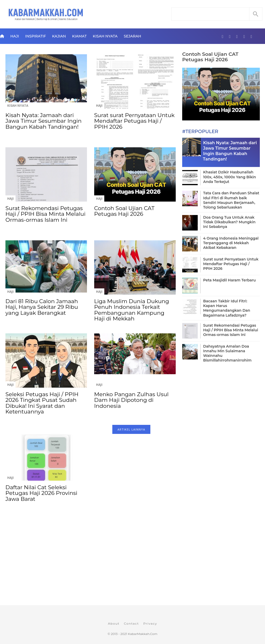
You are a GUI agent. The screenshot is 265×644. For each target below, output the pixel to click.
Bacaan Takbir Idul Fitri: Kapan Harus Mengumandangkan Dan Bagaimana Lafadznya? (227, 308)
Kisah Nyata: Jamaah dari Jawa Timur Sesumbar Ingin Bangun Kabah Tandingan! (43, 121)
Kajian (59, 36)
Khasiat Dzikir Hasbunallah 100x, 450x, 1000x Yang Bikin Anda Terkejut (230, 177)
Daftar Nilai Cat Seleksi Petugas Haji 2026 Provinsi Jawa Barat (41, 493)
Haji (15, 36)
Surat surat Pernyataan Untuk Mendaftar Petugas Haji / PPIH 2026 (134, 121)
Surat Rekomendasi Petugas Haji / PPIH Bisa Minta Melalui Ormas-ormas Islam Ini (45, 214)
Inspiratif (35, 36)
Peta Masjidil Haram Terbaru (229, 280)
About (114, 623)
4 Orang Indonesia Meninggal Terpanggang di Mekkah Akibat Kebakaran (231, 243)
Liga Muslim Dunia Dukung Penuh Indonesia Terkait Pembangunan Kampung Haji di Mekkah (132, 310)
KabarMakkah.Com (143, 634)
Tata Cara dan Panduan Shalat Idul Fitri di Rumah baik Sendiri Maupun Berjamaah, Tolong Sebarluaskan (231, 200)
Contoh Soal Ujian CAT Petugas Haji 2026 (124, 211)
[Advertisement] (90, 563)
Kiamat (79, 36)
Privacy (150, 623)
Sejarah (132, 36)
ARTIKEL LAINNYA (131, 429)
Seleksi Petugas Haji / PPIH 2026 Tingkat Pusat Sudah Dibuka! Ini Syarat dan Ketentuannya (42, 403)
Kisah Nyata (105, 36)
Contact (131, 623)
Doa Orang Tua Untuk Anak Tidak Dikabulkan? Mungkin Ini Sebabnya (229, 222)
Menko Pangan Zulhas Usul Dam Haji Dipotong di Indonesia (131, 400)
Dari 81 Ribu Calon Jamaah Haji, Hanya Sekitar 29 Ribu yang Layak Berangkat (42, 307)
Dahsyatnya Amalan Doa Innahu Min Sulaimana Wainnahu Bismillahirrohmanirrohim (227, 353)
